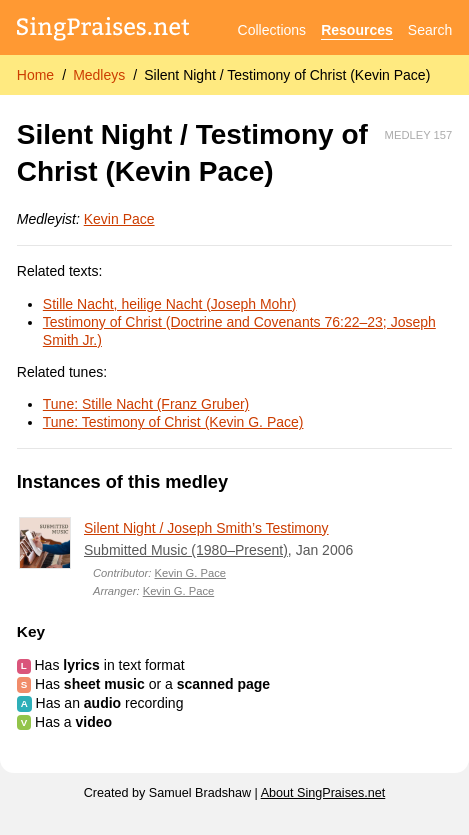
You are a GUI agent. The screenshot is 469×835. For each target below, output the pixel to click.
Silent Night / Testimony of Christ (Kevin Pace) (287, 75)
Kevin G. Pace (191, 573)
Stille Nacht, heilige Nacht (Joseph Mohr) (170, 304)
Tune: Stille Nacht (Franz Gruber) (146, 404)
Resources (357, 30)
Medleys (99, 75)
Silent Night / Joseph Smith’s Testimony (206, 528)
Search (430, 30)
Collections (272, 30)
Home (35, 75)
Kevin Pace (119, 219)
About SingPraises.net (323, 793)
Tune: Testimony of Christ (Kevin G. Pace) (173, 422)
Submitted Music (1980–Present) (186, 550)
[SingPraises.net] (103, 30)
